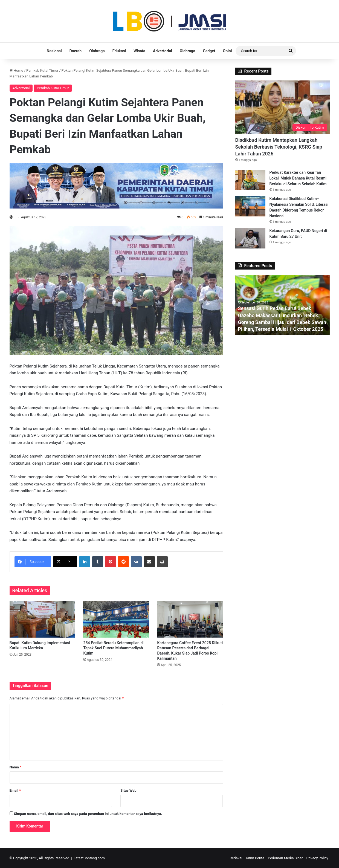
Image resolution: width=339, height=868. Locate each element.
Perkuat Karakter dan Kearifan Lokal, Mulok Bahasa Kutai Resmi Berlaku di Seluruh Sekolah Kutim (298, 178)
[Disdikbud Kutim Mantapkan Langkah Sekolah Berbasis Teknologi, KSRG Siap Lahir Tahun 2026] (282, 107)
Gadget (209, 51)
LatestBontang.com (89, 858)
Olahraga (97, 51)
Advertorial (163, 51)
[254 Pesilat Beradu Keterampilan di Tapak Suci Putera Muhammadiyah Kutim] (116, 619)
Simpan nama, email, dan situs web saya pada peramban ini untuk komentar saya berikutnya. (88, 814)
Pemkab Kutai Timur (42, 70)
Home (16, 70)
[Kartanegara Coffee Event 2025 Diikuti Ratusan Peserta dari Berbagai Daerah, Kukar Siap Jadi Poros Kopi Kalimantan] (190, 619)
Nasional (54, 51)
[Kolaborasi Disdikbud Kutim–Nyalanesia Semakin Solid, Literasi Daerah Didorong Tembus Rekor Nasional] (250, 206)
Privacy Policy (317, 858)
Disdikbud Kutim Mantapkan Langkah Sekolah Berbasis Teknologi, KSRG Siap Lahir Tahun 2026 (279, 147)
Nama (15, 767)
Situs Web (128, 790)
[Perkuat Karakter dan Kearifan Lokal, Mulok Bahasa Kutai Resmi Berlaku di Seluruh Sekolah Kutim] (250, 180)
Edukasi (119, 51)
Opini (228, 51)
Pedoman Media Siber (285, 858)
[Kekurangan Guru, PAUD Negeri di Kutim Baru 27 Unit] (250, 238)
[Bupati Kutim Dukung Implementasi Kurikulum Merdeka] (42, 619)
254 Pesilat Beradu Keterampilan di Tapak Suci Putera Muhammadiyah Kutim (113, 648)
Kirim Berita (255, 858)
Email (15, 790)
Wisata (139, 51)
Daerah (76, 51)
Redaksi (236, 858)
